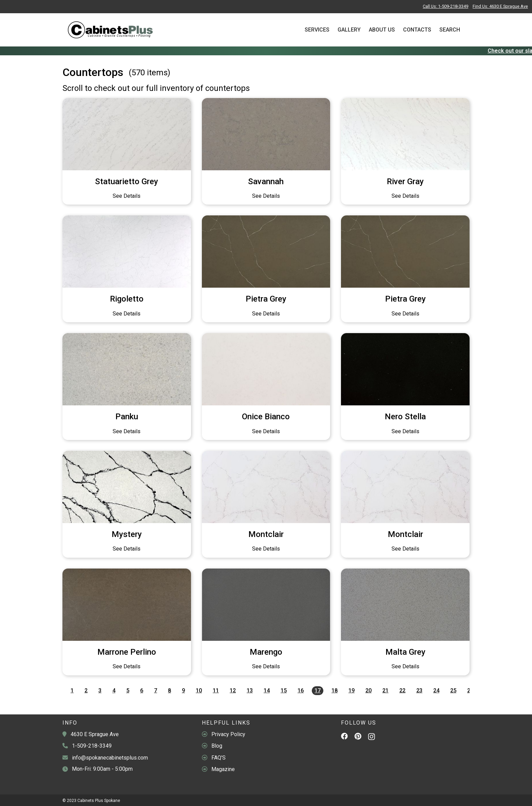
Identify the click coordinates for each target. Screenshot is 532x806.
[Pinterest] (358, 737)
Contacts (417, 30)
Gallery (349, 30)
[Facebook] (344, 737)
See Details (127, 196)
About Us (382, 30)
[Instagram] (372, 738)
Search (450, 30)
